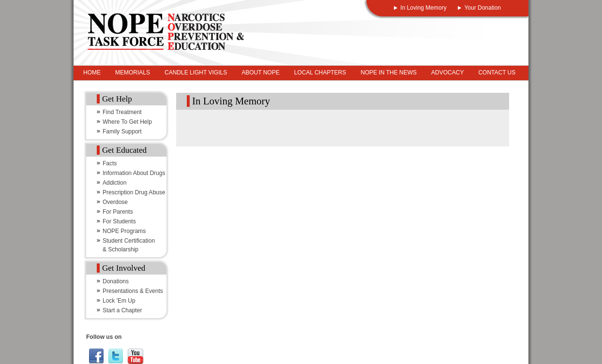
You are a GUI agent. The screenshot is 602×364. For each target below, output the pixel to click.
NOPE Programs (124, 231)
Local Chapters (320, 73)
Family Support (122, 131)
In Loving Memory (423, 8)
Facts (110, 163)
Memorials (133, 73)
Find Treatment (122, 112)
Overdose (115, 202)
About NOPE (260, 73)
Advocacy (447, 73)
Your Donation (482, 8)
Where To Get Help (127, 122)
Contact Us (497, 73)
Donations (116, 281)
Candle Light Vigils (196, 73)
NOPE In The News (389, 73)
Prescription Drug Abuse (134, 192)
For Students (119, 221)
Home (92, 73)
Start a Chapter (122, 310)
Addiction (114, 183)
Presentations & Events (133, 291)
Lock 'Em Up (119, 301)
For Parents (118, 212)
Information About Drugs (134, 173)
